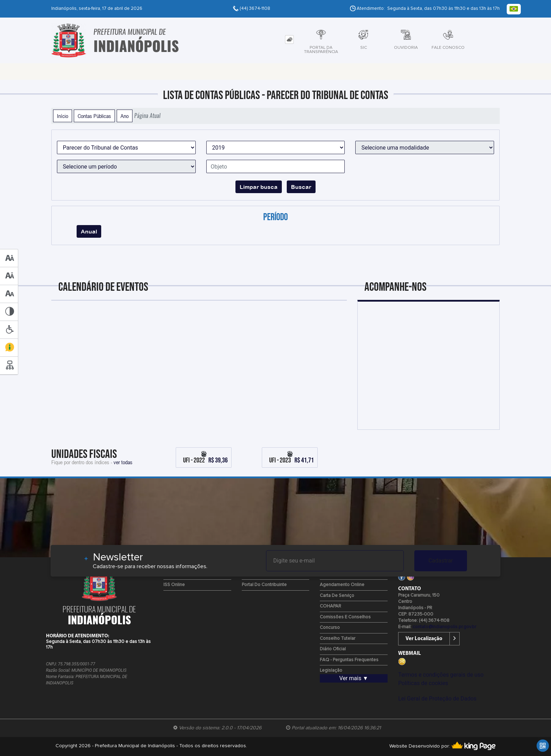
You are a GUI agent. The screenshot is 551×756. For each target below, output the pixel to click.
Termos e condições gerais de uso (441, 675)
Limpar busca (259, 187)
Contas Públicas (94, 116)
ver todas (123, 462)
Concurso (330, 628)
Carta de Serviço (337, 596)
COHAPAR (330, 606)
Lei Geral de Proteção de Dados (437, 699)
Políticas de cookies (423, 683)
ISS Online (174, 585)
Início (63, 116)
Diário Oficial (333, 649)
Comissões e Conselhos (345, 617)
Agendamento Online (342, 585)
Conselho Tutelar (338, 639)
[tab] (289, 40)
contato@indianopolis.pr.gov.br (444, 627)
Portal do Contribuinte (264, 585)
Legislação (331, 670)
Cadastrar (441, 561)
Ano (125, 116)
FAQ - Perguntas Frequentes (349, 660)
